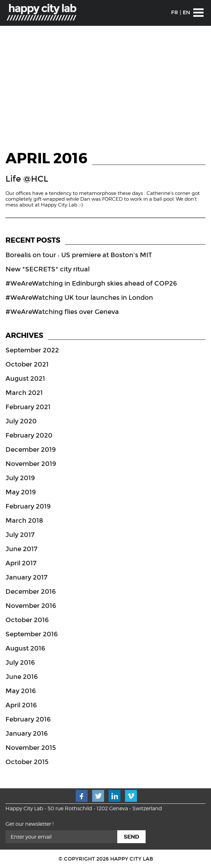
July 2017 (20, 535)
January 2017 (26, 577)
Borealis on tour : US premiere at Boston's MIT (79, 255)
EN (186, 12)
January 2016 (27, 733)
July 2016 (20, 662)
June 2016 (22, 677)
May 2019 (21, 492)
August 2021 (25, 378)
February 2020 (29, 435)
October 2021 (27, 364)
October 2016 (27, 620)
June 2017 (21, 549)
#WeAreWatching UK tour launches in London (79, 298)
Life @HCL (27, 179)
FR (175, 12)
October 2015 (27, 762)
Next (202, 86)
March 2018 (24, 520)
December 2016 (31, 591)
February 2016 (28, 719)
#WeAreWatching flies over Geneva (62, 312)
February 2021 (28, 407)
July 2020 (21, 421)
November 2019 (31, 464)
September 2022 (32, 350)
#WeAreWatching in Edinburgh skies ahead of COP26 (91, 283)
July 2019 (20, 478)
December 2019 (31, 449)
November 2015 (31, 748)
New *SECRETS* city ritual (48, 269)
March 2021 (24, 393)
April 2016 (21, 705)
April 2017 (21, 563)
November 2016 (31, 606)
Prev (9, 86)
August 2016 (25, 648)
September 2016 (32, 634)
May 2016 (21, 691)
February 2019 (28, 506)
